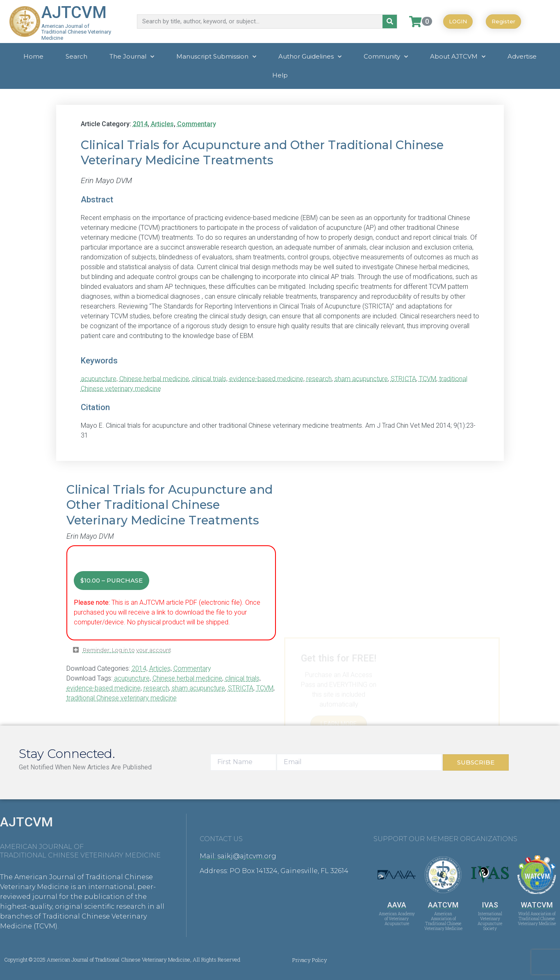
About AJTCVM (458, 57)
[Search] (390, 22)
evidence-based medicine (266, 379)
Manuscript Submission (216, 57)
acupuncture (99, 379)
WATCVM (537, 905)
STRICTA (403, 379)
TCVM (428, 379)
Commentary (197, 124)
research (319, 379)
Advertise (522, 56)
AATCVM (443, 905)
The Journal (132, 57)
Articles (162, 124)
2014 (140, 124)
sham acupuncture (361, 379)
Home (33, 56)
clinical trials (209, 379)
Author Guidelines (310, 57)
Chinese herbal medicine (154, 379)
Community (386, 57)
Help (280, 75)
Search (76, 56)
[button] (174, 653)
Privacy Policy (310, 960)
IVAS (490, 905)
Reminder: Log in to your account (127, 650)
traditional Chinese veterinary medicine (122, 698)
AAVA (397, 905)
